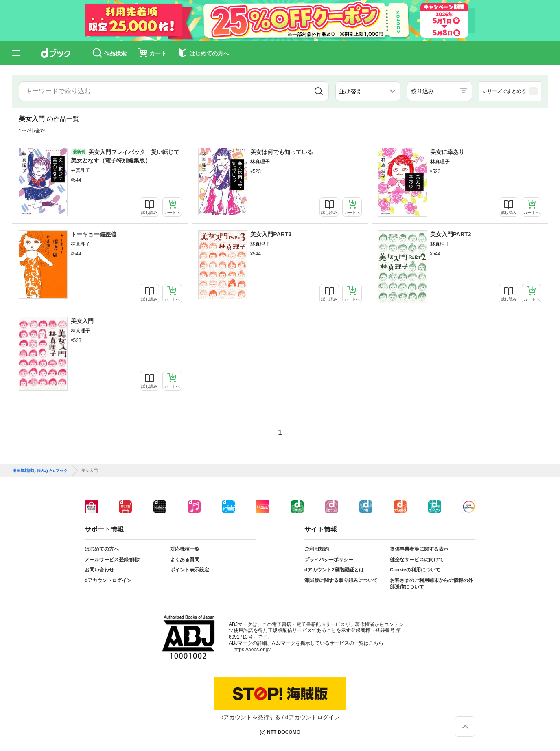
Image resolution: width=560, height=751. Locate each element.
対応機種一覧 (185, 549)
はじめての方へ (102, 549)
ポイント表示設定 (190, 570)
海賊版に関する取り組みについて (341, 580)
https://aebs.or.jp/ (252, 650)
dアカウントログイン (108, 580)
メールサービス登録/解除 (112, 560)
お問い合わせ (99, 570)
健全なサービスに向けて (417, 560)
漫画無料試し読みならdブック (40, 471)
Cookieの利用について (415, 570)
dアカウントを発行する (250, 717)
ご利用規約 (317, 549)
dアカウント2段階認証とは (334, 570)
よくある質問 (185, 560)
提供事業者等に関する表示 (419, 549)
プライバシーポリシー (329, 560)
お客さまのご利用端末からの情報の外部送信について (431, 584)
